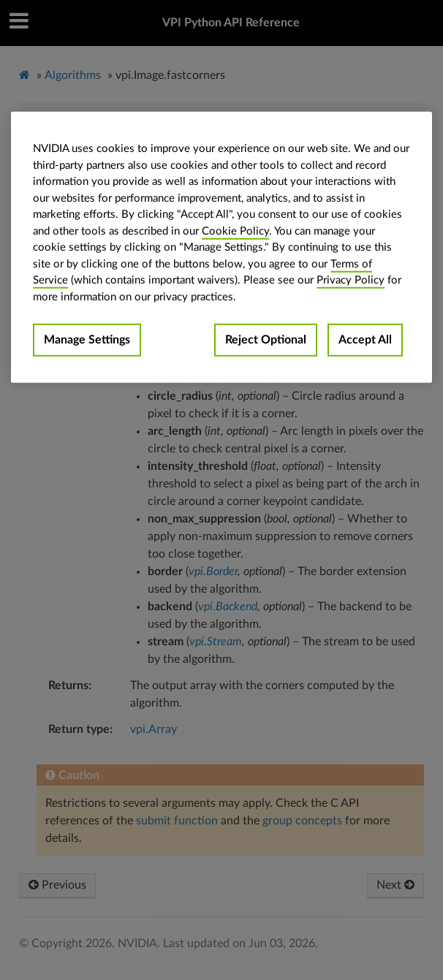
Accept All (365, 340)
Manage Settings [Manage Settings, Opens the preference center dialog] (87, 340)
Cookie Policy (235, 231)
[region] (221, 247)
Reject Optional (266, 340)
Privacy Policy (351, 280)
